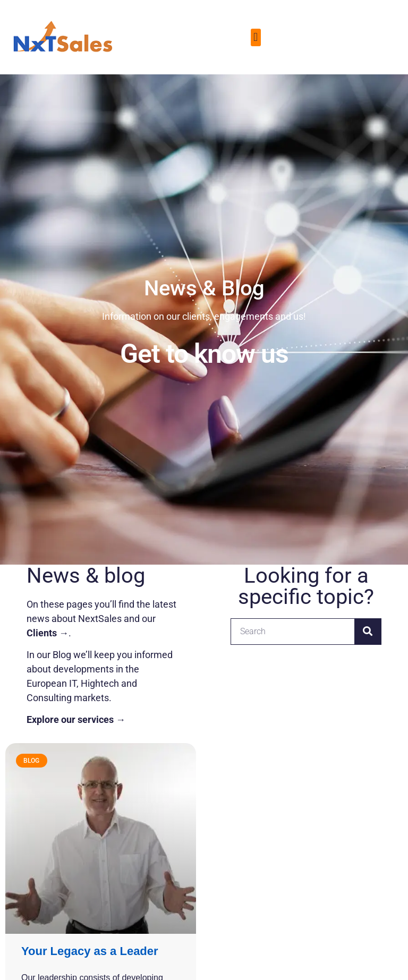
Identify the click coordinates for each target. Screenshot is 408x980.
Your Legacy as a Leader (90, 951)
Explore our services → (76, 719)
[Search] (368, 632)
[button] (256, 37)
